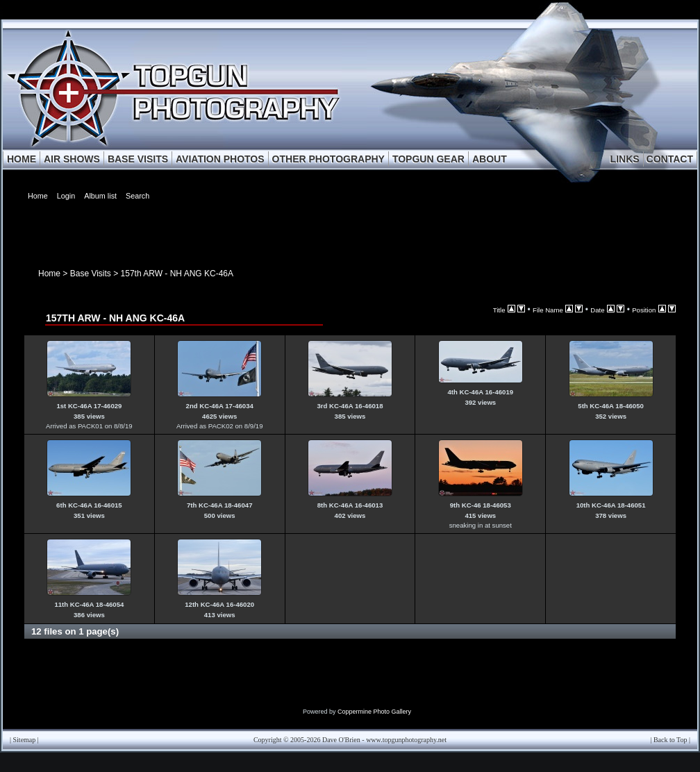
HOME (22, 159)
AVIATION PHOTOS (220, 159)
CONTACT (670, 159)
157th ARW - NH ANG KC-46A (177, 274)
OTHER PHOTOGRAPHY (328, 159)
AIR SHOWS (72, 159)
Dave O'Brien (341, 740)
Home (49, 274)
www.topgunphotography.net (406, 740)
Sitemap (25, 740)
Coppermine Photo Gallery (374, 712)
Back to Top (670, 740)
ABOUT (490, 159)
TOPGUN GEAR (428, 159)
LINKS (625, 159)
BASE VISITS (138, 159)
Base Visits (91, 274)
